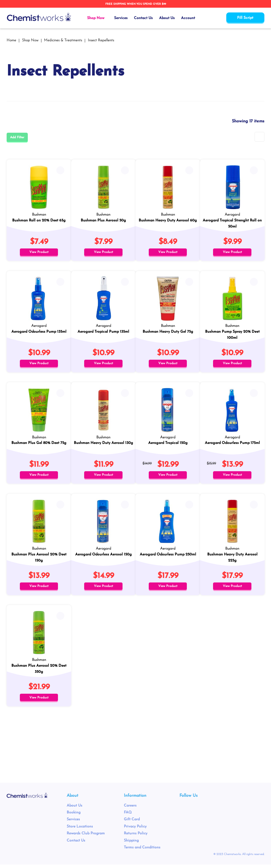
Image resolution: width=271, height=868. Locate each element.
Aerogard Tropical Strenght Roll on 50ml (232, 224)
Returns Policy (136, 837)
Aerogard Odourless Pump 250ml (168, 557)
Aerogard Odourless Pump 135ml (39, 333)
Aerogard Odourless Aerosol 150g (103, 557)
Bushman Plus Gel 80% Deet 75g (39, 445)
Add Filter (17, 137)
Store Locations (80, 830)
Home (12, 40)
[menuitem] (97, 18)
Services (73, 823)
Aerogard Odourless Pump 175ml (232, 445)
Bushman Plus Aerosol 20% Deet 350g (39, 672)
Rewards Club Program (86, 837)
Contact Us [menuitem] (143, 18)
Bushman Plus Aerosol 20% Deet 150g (39, 560)
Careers (130, 809)
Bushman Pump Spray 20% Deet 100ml (232, 336)
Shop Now (31, 40)
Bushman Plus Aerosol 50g (103, 221)
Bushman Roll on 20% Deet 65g (39, 221)
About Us (74, 809)
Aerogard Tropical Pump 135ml (103, 333)
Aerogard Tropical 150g (168, 445)
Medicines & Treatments (64, 40)
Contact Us (76, 844)
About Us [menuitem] (167, 18)
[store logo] (39, 17)
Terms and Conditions (142, 851)
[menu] (141, 18)
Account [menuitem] (188, 18)
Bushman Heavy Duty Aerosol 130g (103, 445)
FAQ (128, 816)
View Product (39, 252)
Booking (74, 816)
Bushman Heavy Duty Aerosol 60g (168, 221)
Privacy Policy (135, 830)
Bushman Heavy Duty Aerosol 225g (232, 557)
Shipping (131, 844)
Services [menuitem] (121, 18)
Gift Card (132, 823)
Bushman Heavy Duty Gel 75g (168, 333)
